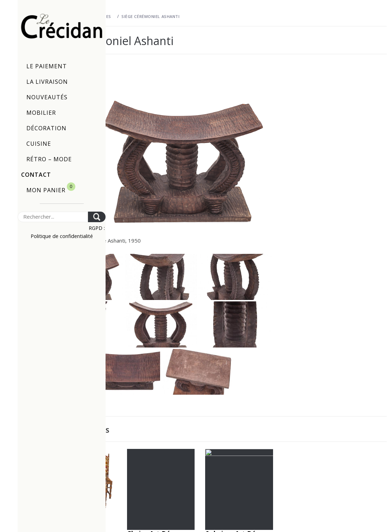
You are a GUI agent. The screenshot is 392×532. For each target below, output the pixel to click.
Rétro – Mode (49, 159)
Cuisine (39, 144)
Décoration (46, 128)
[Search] (53, 217)
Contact (36, 175)
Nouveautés (47, 97)
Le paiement (47, 66)
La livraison (47, 82)
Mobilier (41, 113)
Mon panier (51, 188)
